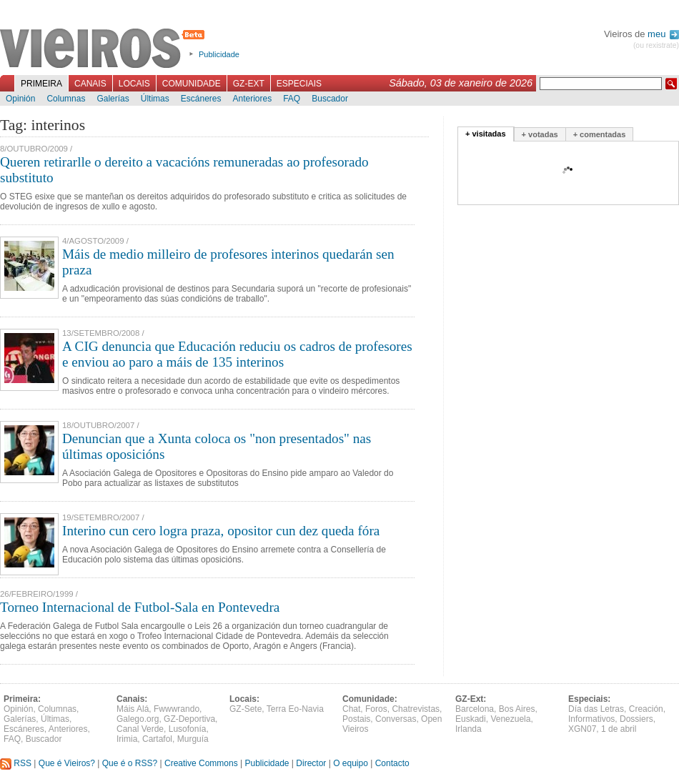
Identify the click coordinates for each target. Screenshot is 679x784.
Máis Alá (133, 709)
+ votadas (540, 134)
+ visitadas (486, 134)
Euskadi (471, 719)
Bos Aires (517, 709)
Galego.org (138, 719)
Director (311, 763)
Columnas (66, 99)
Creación (646, 709)
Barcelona (475, 709)
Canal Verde (140, 729)
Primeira (41, 84)
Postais (356, 719)
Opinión (20, 99)
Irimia (127, 739)
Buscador (330, 99)
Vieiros (105, 49)
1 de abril (619, 729)
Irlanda (469, 729)
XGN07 (582, 729)
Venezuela (510, 719)
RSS (16, 763)
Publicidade (219, 54)
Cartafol (157, 739)
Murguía (193, 739)
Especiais (299, 84)
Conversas (396, 719)
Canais (90, 84)
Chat (351, 709)
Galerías (113, 99)
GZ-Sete (246, 709)
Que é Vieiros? (67, 763)
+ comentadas (600, 134)
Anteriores (252, 99)
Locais (134, 84)
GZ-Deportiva (189, 719)
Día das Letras (596, 709)
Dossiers (636, 719)
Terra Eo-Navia (295, 709)
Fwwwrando (177, 709)
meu (663, 34)
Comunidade (192, 84)
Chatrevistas (416, 709)
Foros (376, 709)
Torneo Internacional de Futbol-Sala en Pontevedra (140, 607)
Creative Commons (201, 763)
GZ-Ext (249, 84)
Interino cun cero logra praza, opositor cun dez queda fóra (221, 531)
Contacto (392, 763)
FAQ (292, 99)
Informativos (591, 719)
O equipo (351, 763)
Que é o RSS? (130, 763)
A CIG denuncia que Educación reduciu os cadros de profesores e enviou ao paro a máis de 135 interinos (237, 354)
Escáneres (201, 99)
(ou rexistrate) (656, 45)
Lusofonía (188, 729)
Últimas (155, 99)
